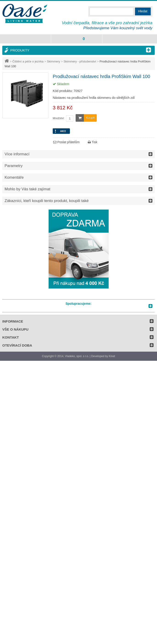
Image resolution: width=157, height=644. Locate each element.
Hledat (143, 11)
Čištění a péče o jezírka (28, 61)
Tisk (93, 142)
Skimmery (54, 61)
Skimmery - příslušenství (80, 61)
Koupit (85, 118)
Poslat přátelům (66, 142)
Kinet (112, 356)
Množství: (59, 118)
